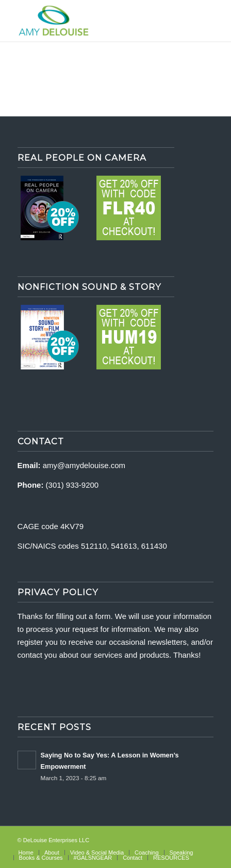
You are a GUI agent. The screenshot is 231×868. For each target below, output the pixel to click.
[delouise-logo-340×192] (96, 21)
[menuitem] (26, 853)
